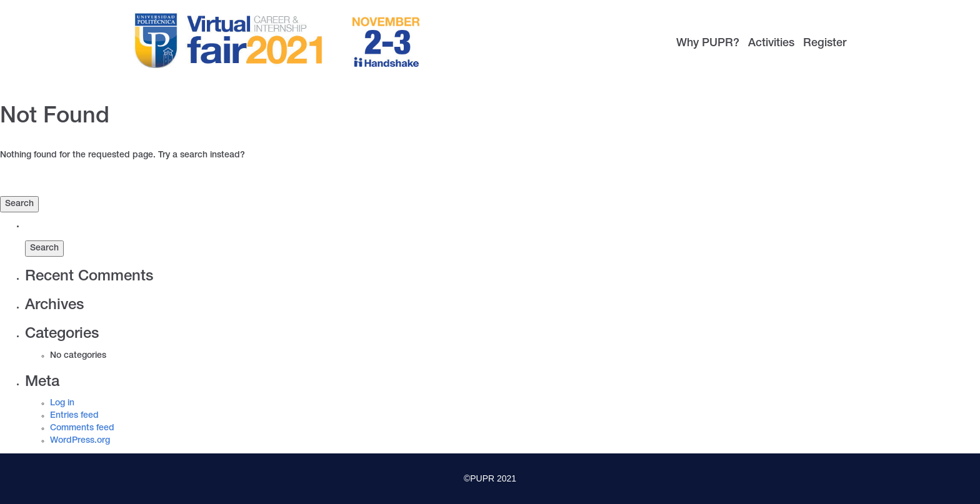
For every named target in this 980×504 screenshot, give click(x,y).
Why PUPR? (708, 44)
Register (825, 44)
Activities (771, 44)
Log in (62, 403)
